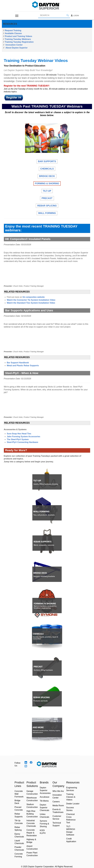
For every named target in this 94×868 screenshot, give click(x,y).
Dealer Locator (73, 804)
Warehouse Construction (32, 799)
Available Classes (13, 33)
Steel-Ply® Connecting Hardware (22, 442)
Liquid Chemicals (19, 842)
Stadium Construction (32, 806)
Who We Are (58, 791)
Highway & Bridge (31, 841)
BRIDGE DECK (47, 176)
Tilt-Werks (44, 801)
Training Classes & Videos (71, 797)
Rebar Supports (19, 815)
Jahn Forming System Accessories (23, 437)
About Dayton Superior (17, 48)
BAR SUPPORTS (47, 161)
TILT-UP (47, 191)
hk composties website (34, 297)
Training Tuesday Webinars (18, 39)
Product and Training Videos (19, 36)
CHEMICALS (47, 169)
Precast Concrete (19, 809)
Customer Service (57, 817)
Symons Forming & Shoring (44, 824)
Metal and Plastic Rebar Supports (23, 366)
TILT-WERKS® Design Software (71, 831)
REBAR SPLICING (47, 206)
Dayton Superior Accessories (45, 790)
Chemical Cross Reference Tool (71, 818)
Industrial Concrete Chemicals (31, 823)
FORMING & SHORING (47, 183)
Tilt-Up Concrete (19, 822)
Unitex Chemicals (44, 816)
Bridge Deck (17, 802)
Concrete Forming (19, 855)
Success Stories (70, 809)
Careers (56, 802)
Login (75, 16)
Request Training (13, 30)
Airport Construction (32, 848)
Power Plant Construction (32, 854)
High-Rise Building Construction (32, 814)
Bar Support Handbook (18, 363)
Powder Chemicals (19, 849)
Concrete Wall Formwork (19, 794)
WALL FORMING (47, 213)
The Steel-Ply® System (18, 439)
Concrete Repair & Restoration (32, 833)
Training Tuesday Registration (19, 42)
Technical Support (57, 824)
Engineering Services (72, 789)
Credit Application (71, 840)
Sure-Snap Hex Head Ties (19, 434)
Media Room (58, 806)
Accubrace (45, 797)
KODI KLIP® (43, 832)
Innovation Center (14, 45)
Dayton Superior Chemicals (44, 808)
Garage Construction (32, 793)
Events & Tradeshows (58, 811)
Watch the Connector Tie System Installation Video (31, 300)
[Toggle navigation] (17, 16)
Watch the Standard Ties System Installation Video (31, 303)
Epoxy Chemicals (19, 835)
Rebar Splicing (18, 829)
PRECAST (47, 198)
